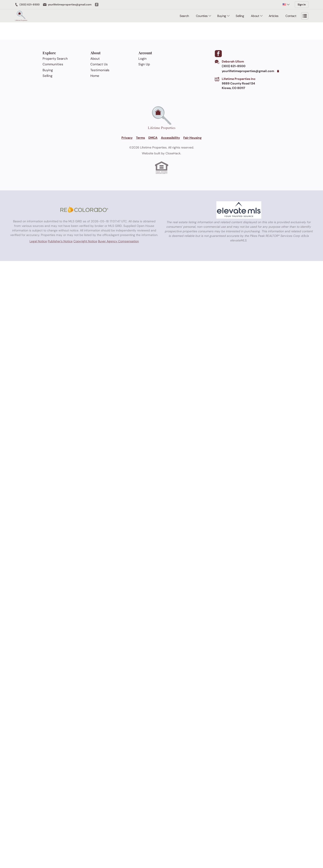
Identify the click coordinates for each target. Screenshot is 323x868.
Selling (240, 15)
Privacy (127, 137)
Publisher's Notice (60, 242)
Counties (202, 15)
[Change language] (286, 4)
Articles (274, 15)
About (255, 15)
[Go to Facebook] (97, 4)
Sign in (302, 4)
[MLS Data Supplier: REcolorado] (84, 210)
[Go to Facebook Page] (218, 53)
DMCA (153, 137)
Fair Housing (192, 137)
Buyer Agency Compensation (118, 242)
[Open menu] (305, 15)
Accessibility (170, 137)
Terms (140, 137)
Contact (291, 15)
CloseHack (173, 153)
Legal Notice (38, 242)
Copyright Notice (85, 242)
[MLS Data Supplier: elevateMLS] (239, 210)
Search (184, 15)
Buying (222, 15)
